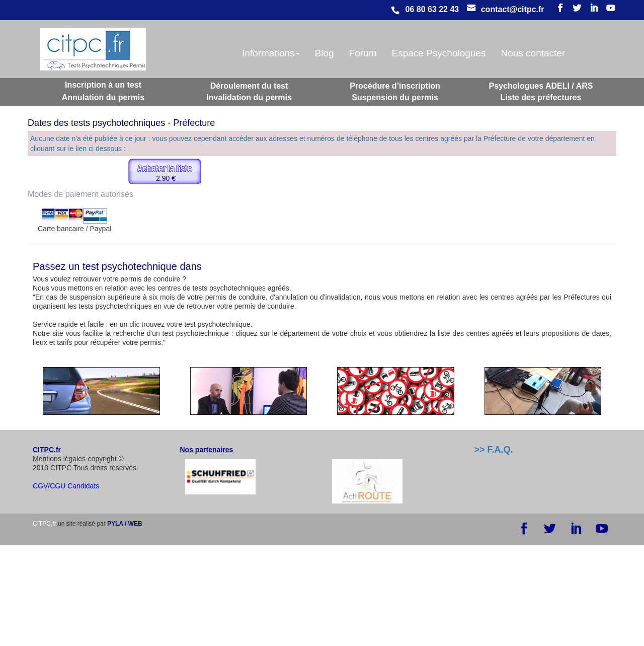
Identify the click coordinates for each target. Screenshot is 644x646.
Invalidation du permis (249, 97)
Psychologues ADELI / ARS (541, 86)
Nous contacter (533, 53)
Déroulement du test (249, 86)
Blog (325, 53)
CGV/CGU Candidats (66, 486)
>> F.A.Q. (494, 450)
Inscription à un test (103, 85)
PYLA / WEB (125, 524)
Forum (363, 53)
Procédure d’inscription (395, 86)
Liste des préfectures (541, 97)
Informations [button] (271, 53)
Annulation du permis (103, 97)
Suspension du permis (395, 97)
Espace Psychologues (438, 53)
